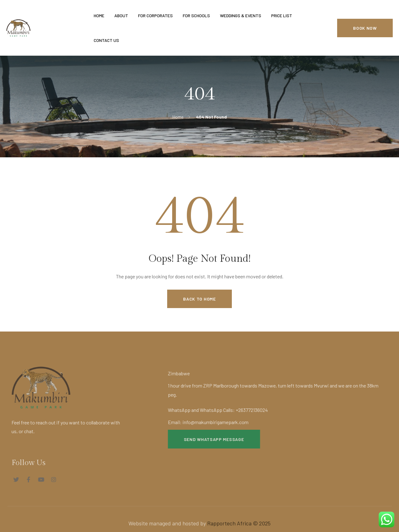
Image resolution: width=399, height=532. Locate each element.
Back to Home (199, 299)
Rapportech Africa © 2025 (239, 527)
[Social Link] (12, 479)
